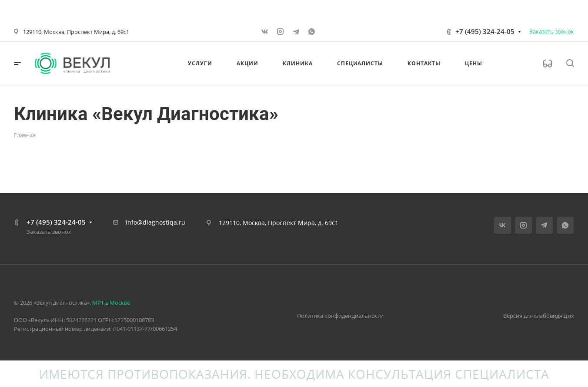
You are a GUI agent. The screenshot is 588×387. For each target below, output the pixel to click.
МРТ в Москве (111, 303)
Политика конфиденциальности (340, 316)
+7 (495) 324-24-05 (485, 31)
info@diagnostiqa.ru (155, 222)
